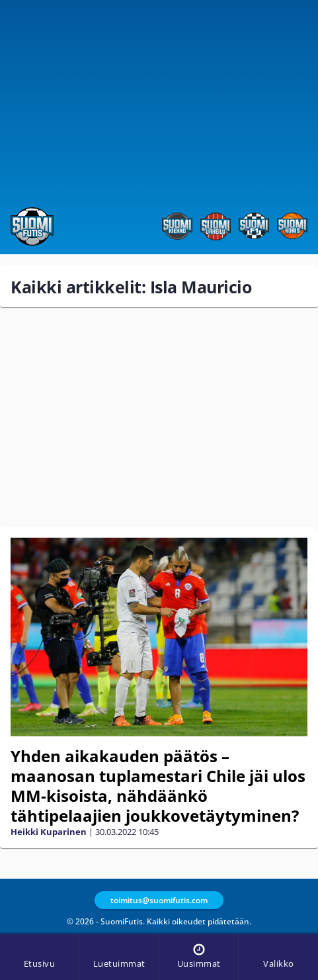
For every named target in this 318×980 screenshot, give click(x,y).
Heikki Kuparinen (49, 832)
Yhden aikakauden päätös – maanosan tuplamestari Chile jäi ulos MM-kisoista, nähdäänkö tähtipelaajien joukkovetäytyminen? (158, 786)
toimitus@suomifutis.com (159, 900)
